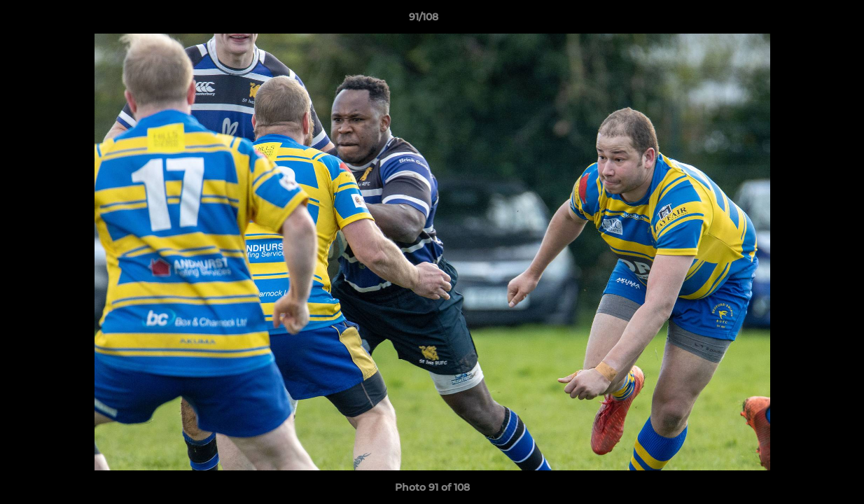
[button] (805, 20)
